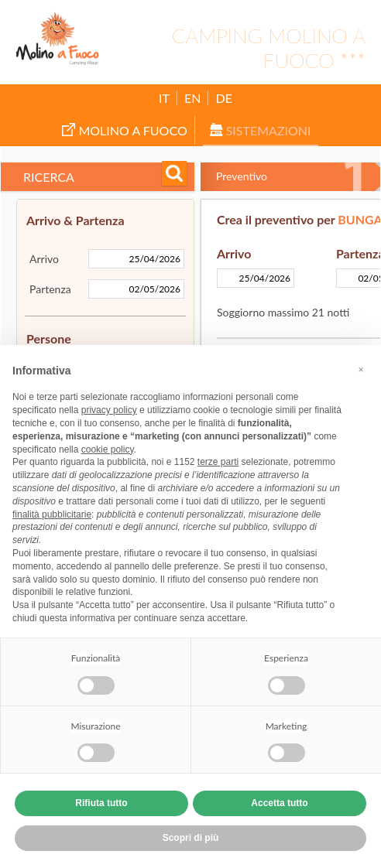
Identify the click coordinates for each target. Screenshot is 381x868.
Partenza (50, 289)
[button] (361, 370)
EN (192, 98)
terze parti (218, 462)
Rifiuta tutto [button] (101, 803)
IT (164, 98)
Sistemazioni (261, 130)
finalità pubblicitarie (52, 514)
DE (223, 98)
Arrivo (44, 259)
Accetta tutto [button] (279, 803)
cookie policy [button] (108, 449)
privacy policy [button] (109, 410)
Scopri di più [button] (191, 838)
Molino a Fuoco (124, 130)
